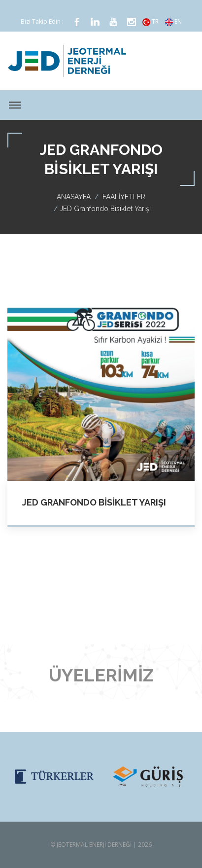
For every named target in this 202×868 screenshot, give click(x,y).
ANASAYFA (74, 197)
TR (151, 21)
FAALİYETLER (124, 197)
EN (173, 21)
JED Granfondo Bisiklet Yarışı (94, 502)
